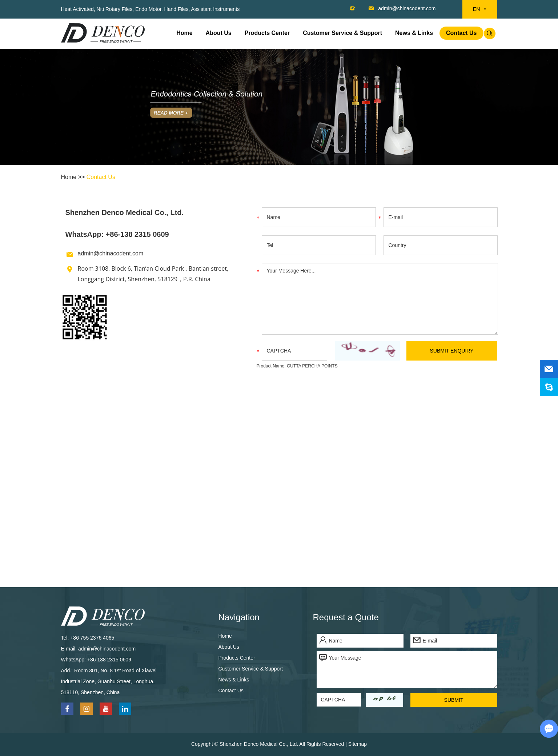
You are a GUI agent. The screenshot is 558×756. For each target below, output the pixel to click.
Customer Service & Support (342, 33)
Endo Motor (148, 9)
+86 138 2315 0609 (109, 660)
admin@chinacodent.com (407, 8)
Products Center (267, 33)
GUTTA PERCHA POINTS (312, 366)
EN (480, 9)
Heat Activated (77, 9)
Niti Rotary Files (115, 9)
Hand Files (176, 9)
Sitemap (358, 744)
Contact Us (461, 33)
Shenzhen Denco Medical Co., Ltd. (125, 212)
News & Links (414, 33)
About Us (219, 33)
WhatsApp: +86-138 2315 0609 (117, 234)
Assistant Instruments (215, 9)
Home (184, 33)
